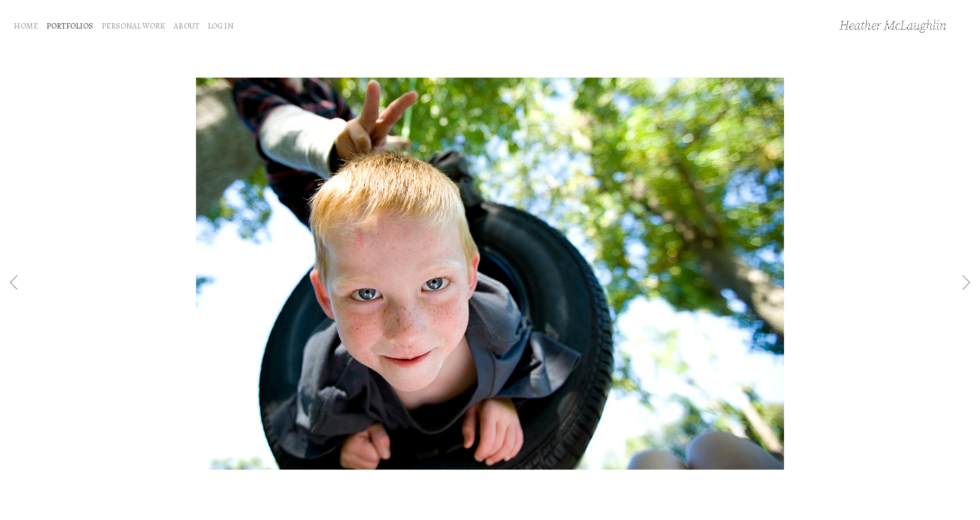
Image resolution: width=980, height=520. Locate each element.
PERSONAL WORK (133, 26)
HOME (26, 26)
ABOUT (186, 26)
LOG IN (220, 26)
